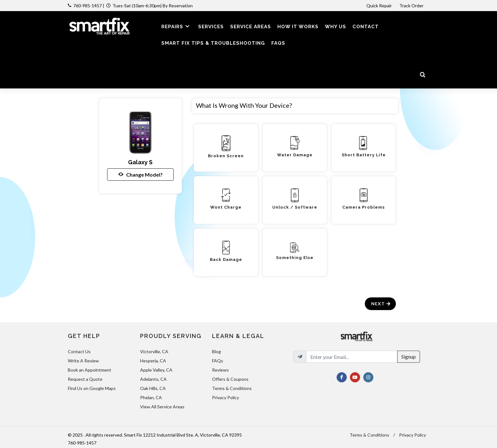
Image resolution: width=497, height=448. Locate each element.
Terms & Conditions (232, 388)
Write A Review (83, 361)
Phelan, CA (151, 397)
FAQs (218, 361)
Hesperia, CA (153, 361)
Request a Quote (85, 379)
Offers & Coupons (230, 379)
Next (381, 304)
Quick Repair (379, 6)
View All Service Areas (162, 407)
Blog (216, 351)
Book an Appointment (90, 370)
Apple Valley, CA (156, 370)
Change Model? (140, 174)
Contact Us (79, 351)
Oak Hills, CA (153, 388)
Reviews (220, 370)
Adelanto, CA (153, 379)
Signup (409, 357)
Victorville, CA (154, 351)
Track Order (412, 6)
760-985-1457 (87, 6)
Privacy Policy (226, 397)
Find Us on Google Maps (92, 388)
